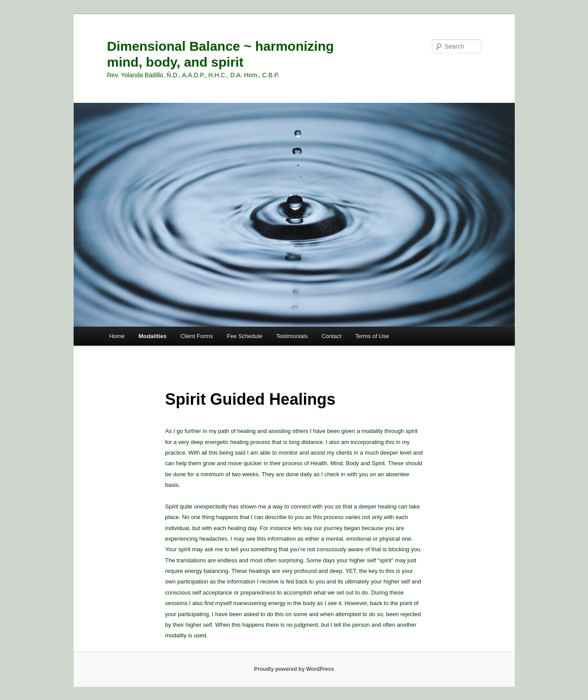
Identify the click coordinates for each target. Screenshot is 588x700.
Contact (331, 336)
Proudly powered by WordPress (294, 669)
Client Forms (197, 336)
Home (117, 336)
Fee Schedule (244, 336)
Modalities (153, 336)
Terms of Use (372, 336)
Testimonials (292, 336)
